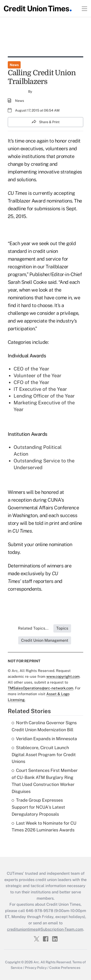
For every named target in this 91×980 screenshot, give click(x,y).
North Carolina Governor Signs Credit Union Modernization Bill (44, 726)
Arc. (37, 962)
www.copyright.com (63, 676)
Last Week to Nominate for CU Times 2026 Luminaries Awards (44, 827)
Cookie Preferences (65, 968)
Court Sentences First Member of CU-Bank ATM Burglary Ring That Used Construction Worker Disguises (45, 781)
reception (22, 500)
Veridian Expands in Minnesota (44, 739)
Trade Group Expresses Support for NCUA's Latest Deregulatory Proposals (38, 807)
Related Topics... (33, 628)
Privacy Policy (36, 968)
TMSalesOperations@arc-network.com (41, 688)
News (14, 65)
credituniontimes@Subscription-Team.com (45, 929)
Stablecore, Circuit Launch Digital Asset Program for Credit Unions (44, 755)
